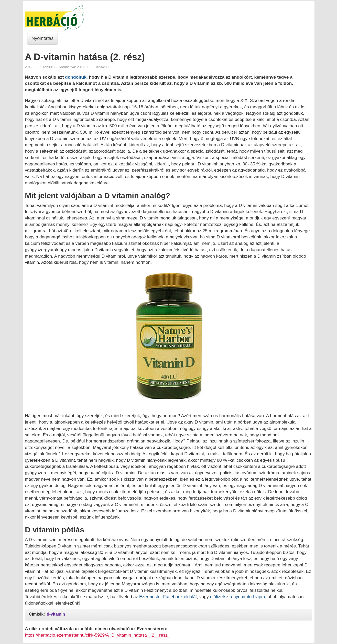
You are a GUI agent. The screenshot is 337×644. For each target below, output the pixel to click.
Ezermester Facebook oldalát (168, 597)
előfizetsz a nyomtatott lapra (238, 597)
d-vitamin (56, 614)
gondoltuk (76, 77)
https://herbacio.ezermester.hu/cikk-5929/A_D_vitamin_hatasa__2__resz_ (97, 635)
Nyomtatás (42, 38)
